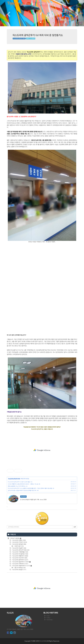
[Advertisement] (42, 450)
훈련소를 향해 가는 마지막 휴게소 (17, 486)
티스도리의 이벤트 (19, 540)
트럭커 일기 (19, 546)
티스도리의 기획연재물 (20, 552)
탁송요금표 (31, 4)
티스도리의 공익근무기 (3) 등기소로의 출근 (19, 482)
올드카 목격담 (20, 568)
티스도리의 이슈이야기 (20, 558)
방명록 (51, 4)
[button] (6, 13)
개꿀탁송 (42, 4)
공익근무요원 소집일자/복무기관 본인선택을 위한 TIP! (22, 490)
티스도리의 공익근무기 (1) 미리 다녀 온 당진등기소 (38, 35)
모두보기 (16, 538)
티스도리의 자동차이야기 (22, 566)
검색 (75, 527)
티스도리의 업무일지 (19, 544)
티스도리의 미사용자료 (20, 554)
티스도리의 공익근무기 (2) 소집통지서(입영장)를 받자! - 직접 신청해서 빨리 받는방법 (30, 488)
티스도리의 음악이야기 (20, 560)
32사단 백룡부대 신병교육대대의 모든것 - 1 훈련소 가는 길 (23, 484)
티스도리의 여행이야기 (20, 556)
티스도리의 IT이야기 (19, 542)
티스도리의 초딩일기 (19, 570)
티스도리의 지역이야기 (20, 564)
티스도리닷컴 (43, 641)
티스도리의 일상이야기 (21, 562)
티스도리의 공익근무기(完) (19, 38)
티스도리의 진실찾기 (19, 548)
